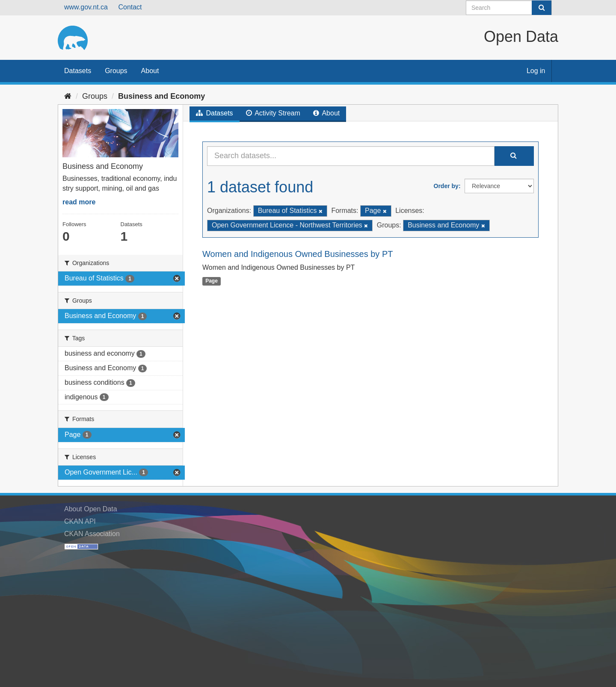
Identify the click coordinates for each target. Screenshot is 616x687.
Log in (536, 71)
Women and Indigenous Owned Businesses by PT (298, 254)
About (150, 71)
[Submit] (542, 8)
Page (212, 281)
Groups (116, 71)
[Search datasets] (509, 8)
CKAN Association (92, 534)
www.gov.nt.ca (86, 7)
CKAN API (80, 521)
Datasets (78, 71)
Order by (446, 186)
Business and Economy (161, 96)
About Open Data (91, 509)
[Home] (68, 96)
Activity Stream (273, 113)
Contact (130, 7)
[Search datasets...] (351, 156)
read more (79, 202)
